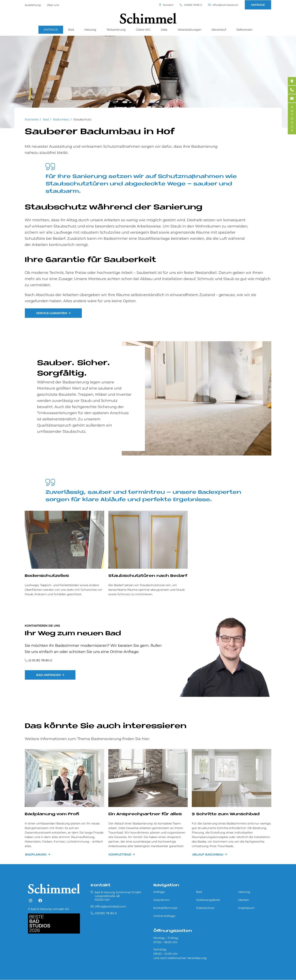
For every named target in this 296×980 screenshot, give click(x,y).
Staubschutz (82, 119)
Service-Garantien (53, 313)
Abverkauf (219, 30)
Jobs (164, 30)
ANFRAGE (258, 5)
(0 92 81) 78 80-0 (40, 660)
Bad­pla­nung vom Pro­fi (52, 814)
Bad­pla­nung (35, 854)
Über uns (53, 5)
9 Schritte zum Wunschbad (226, 814)
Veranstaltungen (189, 30)
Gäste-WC (143, 30)
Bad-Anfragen (49, 675)
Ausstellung (33, 5)
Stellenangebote (208, 900)
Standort (160, 5)
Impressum (246, 908)
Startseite (32, 119)
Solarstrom (161, 900)
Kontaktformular (165, 908)
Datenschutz (205, 908)
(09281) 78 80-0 (186, 5)
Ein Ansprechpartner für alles (145, 814)
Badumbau (61, 119)
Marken (244, 900)
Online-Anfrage (164, 916)
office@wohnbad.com (222, 5)
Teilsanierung (116, 30)
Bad (71, 30)
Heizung (90, 30)
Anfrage (159, 892)
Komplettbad (120, 854)
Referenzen (244, 30)
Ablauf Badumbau (207, 854)
